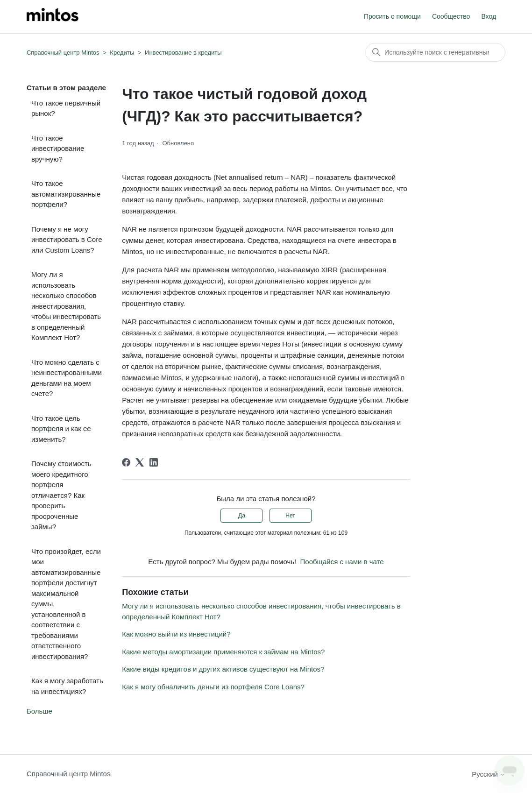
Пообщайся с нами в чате (342, 562)
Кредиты (122, 53)
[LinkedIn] (154, 462)
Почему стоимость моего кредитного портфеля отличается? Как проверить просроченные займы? (61, 495)
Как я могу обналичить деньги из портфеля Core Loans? (213, 687)
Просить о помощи (392, 16)
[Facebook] (126, 462)
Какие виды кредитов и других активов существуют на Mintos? (223, 669)
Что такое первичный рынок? (66, 108)
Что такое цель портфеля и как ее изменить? (61, 429)
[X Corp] (140, 462)
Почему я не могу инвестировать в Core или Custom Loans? (67, 240)
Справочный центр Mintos (63, 53)
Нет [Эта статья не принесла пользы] (290, 516)
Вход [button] (489, 16)
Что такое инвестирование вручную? (58, 149)
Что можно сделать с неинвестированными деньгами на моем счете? (67, 378)
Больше (39, 711)
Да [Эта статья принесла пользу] (242, 516)
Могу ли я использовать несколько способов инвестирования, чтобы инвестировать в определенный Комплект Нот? (66, 306)
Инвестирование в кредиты (183, 53)
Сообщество (451, 16)
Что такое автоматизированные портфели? (66, 194)
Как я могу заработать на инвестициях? (67, 686)
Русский (489, 774)
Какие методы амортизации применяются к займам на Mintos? (223, 652)
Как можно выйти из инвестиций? (176, 634)
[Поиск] (435, 52)
